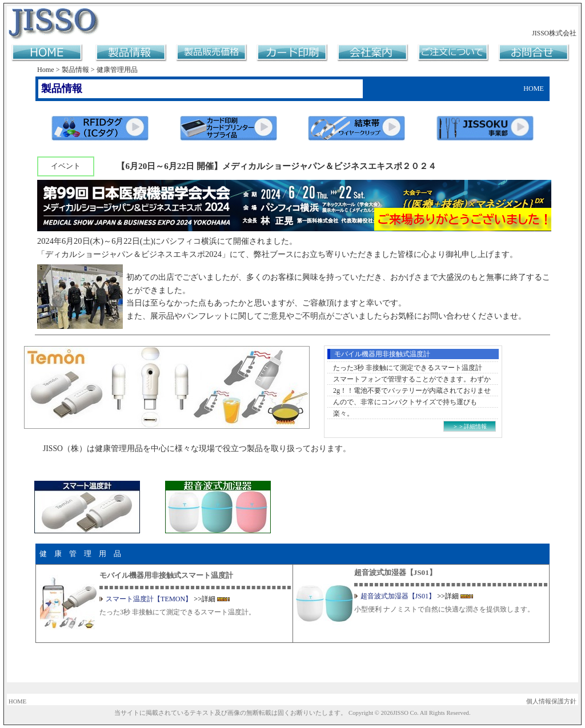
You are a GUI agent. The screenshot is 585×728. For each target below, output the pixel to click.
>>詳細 (205, 599)
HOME (17, 701)
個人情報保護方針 (551, 701)
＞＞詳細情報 (470, 426)
